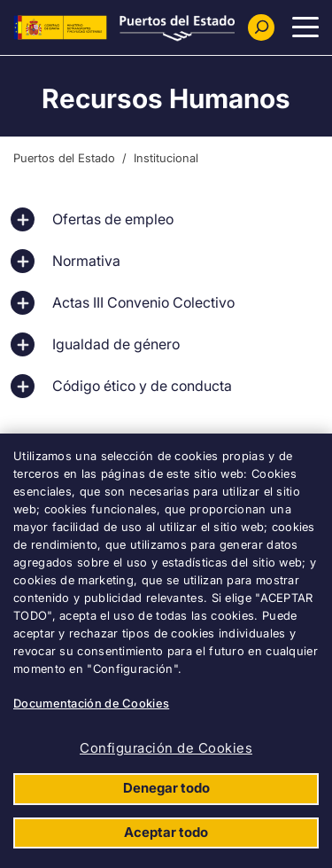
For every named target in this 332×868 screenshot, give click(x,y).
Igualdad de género (116, 344)
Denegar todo (166, 788)
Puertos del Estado (64, 158)
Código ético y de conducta (142, 386)
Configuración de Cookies (166, 748)
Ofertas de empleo (113, 219)
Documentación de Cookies (91, 703)
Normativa (86, 261)
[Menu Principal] (305, 27)
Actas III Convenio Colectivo (143, 302)
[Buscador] (261, 27)
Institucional (166, 158)
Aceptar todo (166, 832)
